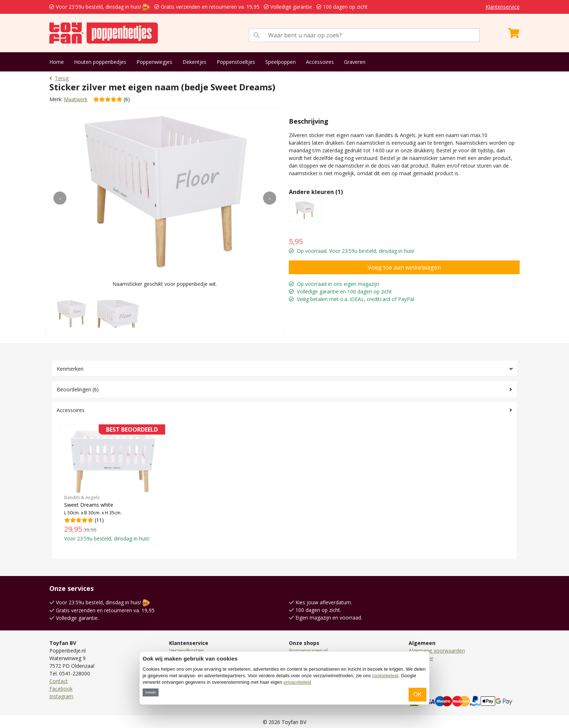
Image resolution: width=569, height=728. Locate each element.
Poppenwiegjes (154, 62)
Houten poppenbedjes (100, 62)
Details (150, 692)
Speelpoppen (281, 62)
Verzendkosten (187, 651)
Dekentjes (195, 62)
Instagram (61, 696)
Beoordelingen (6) (78, 389)
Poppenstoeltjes (236, 62)
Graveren (355, 62)
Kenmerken (70, 369)
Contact (59, 681)
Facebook (61, 689)
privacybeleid (297, 682)
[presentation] (60, 198)
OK (417, 694)
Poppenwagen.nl (308, 651)
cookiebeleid (385, 676)
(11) (112, 485)
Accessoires (320, 62)
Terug (59, 78)
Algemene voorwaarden (437, 651)
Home (57, 62)
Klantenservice (503, 7)
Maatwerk (76, 99)
